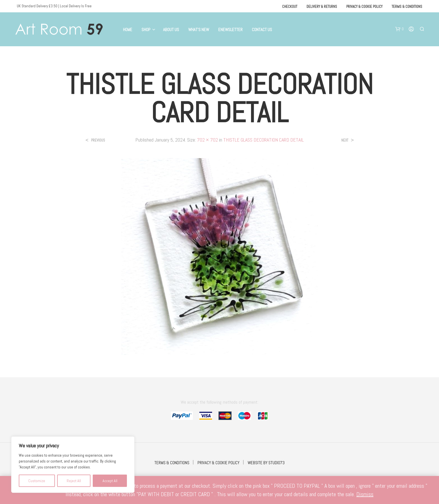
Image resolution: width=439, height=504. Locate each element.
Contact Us (262, 30)
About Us (171, 30)
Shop (146, 30)
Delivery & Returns (322, 7)
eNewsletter (230, 30)
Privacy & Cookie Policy (364, 7)
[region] (73, 465)
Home (128, 30)
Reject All (74, 481)
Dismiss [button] (365, 494)
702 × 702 (207, 140)
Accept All (110, 481)
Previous (98, 140)
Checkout (290, 7)
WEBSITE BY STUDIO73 (266, 463)
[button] (399, 29)
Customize (37, 481)
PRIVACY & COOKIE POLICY (219, 463)
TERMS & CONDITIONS (172, 463)
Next (345, 140)
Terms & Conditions (407, 7)
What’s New (199, 30)
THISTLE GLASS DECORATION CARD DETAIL (263, 140)
